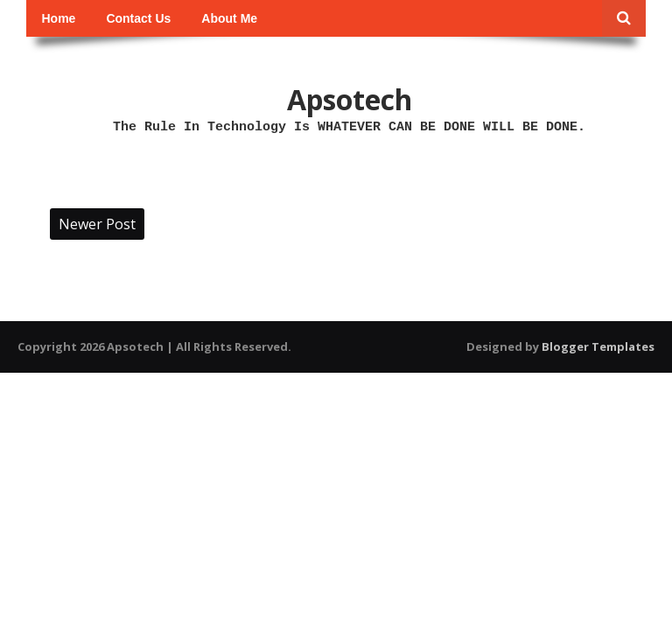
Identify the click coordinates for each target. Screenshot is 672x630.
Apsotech (350, 99)
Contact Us (138, 18)
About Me (229, 18)
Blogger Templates (598, 346)
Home (59, 18)
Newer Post (97, 224)
